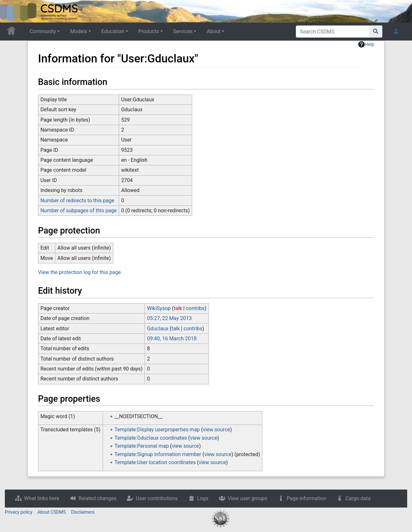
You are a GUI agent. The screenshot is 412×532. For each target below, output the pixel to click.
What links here (42, 498)
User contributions (157, 498)
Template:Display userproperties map (157, 430)
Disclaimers (83, 512)
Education (113, 31)
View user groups (248, 498)
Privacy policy (19, 512)
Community (43, 31)
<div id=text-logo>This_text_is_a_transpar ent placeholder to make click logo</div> (10, 11)
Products (149, 31)
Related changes (98, 498)
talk (178, 308)
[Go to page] (376, 32)
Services (183, 31)
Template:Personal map (142, 446)
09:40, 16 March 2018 (172, 339)
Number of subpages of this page (78, 211)
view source (216, 430)
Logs (203, 498)
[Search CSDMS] (333, 32)
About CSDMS (51, 512)
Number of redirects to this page (77, 201)
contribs (195, 308)
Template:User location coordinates (155, 462)
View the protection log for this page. (80, 272)
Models (79, 31)
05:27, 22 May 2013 (169, 318)
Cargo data (358, 498)
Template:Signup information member (158, 454)
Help (366, 44)
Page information (307, 498)
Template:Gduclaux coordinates (151, 438)
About (214, 31)
